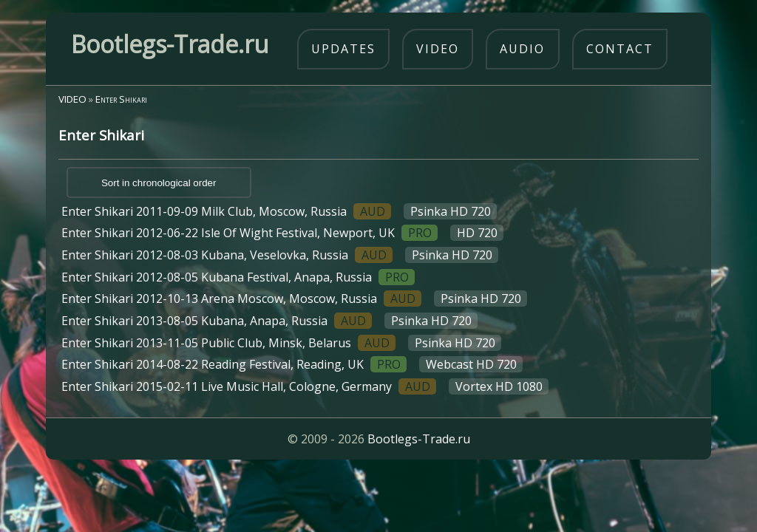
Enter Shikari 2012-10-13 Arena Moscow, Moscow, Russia (294, 299)
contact (620, 49)
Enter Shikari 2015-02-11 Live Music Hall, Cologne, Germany (305, 386)
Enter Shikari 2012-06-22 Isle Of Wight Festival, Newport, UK (282, 233)
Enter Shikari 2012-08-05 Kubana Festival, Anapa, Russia (238, 277)
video (438, 49)
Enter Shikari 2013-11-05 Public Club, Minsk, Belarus (281, 343)
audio (522, 49)
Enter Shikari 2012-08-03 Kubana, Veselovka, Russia (280, 255)
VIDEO (72, 99)
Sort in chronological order (159, 183)
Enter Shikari (121, 99)
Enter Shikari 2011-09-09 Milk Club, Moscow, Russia (279, 211)
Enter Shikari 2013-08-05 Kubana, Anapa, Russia (269, 321)
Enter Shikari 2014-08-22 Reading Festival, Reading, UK (292, 364)
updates (343, 49)
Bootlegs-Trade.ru (419, 439)
